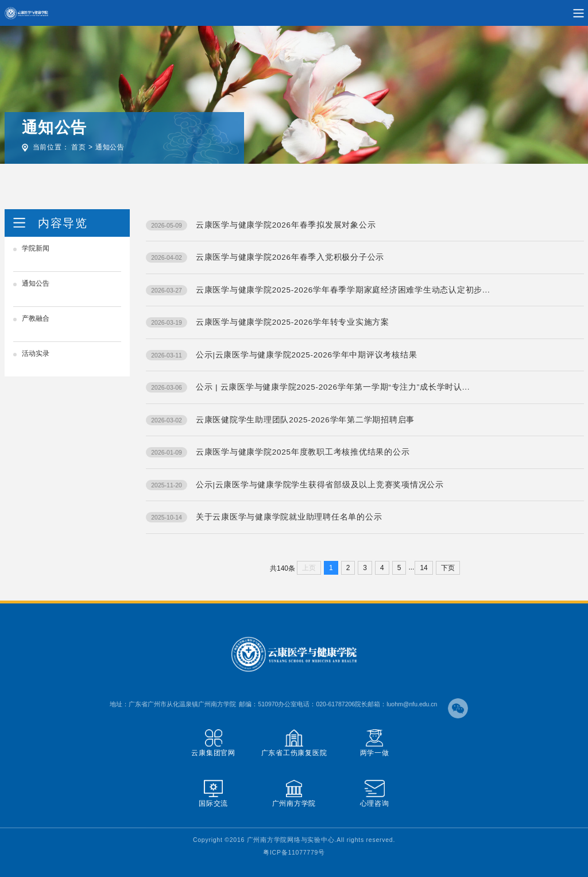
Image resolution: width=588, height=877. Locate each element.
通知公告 (110, 147)
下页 (448, 568)
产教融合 (36, 318)
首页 (79, 147)
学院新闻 (36, 248)
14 (423, 568)
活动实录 (36, 353)
